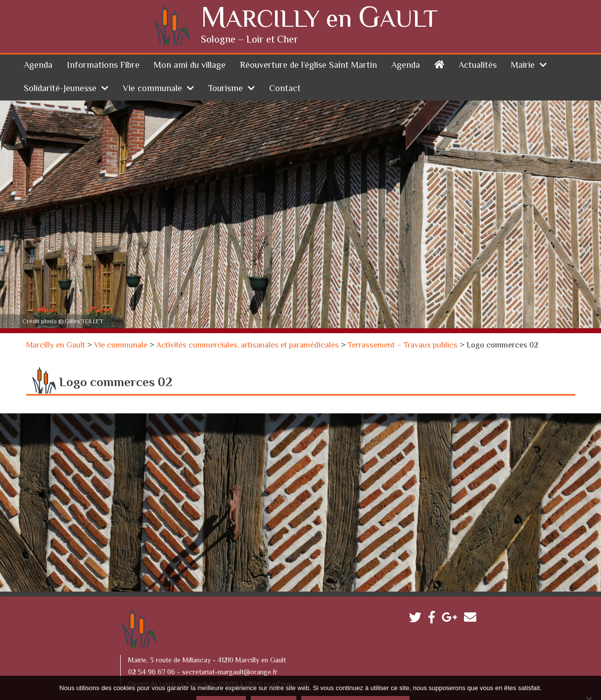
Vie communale (152, 66)
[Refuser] (589, 676)
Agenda (38, 43)
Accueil (439, 41)
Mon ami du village (190, 43)
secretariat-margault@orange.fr (230, 650)
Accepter (221, 683)
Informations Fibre (103, 43)
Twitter (418, 596)
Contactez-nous (473, 596)
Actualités (478, 43)
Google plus (452, 596)
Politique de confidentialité (355, 683)
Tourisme (226, 66)
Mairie (523, 43)
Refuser (274, 683)
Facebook (434, 596)
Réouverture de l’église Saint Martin (308, 43)
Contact (285, 66)
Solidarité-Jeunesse (60, 66)
